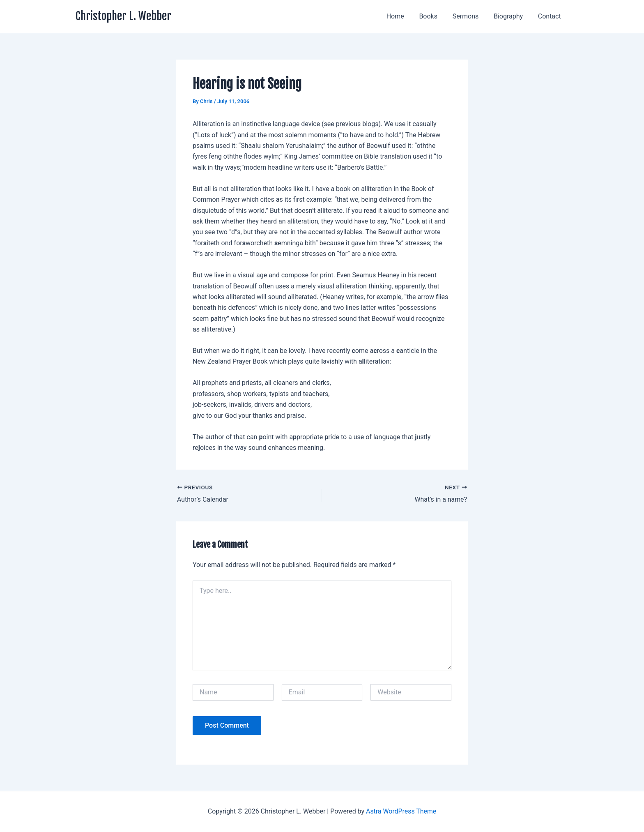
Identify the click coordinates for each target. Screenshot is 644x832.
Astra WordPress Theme (401, 811)
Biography (511, 16)
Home (404, 16)
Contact (550, 16)
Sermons (470, 16)
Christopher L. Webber (123, 16)
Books (435, 16)
